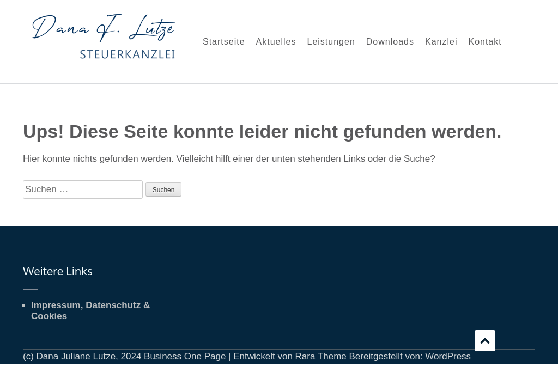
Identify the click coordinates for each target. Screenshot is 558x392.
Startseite (224, 42)
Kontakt (485, 42)
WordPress (448, 356)
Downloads (390, 42)
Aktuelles (276, 42)
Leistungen (331, 42)
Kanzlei (441, 42)
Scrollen (485, 341)
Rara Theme (321, 356)
